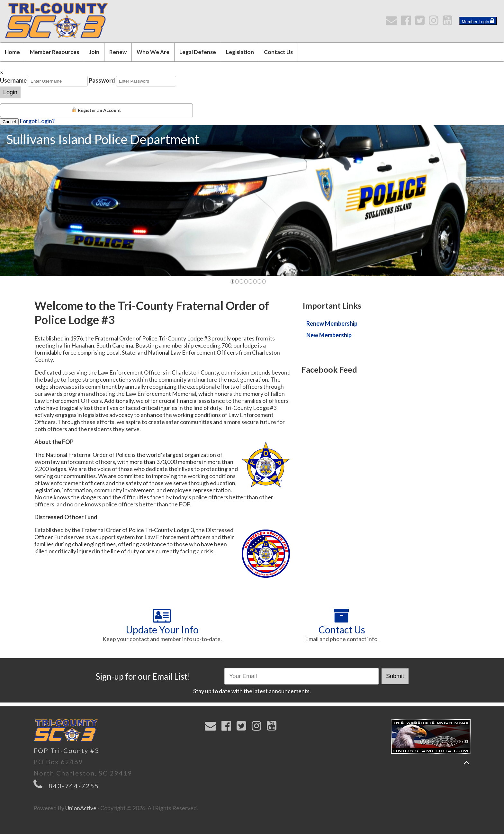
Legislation (240, 52)
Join (94, 52)
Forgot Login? (37, 121)
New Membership (329, 335)
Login (10, 92)
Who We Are (153, 52)
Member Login (478, 21)
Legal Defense (198, 52)
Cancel (9, 122)
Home (12, 52)
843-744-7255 (74, 786)
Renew (118, 52)
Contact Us (278, 52)
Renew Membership (332, 323)
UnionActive (81, 808)
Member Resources (54, 52)
